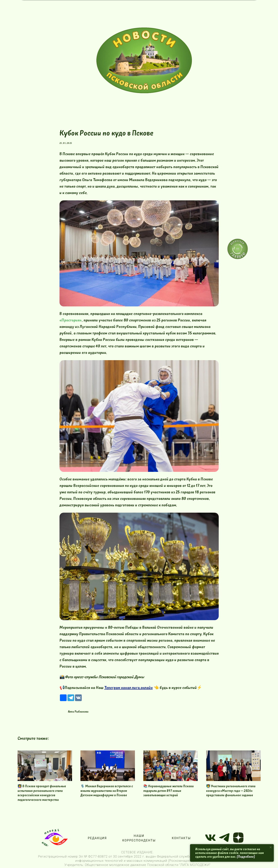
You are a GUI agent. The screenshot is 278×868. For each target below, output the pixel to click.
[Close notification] (271, 847)
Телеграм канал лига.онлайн (129, 688)
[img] (144, 60)
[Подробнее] (246, 857)
